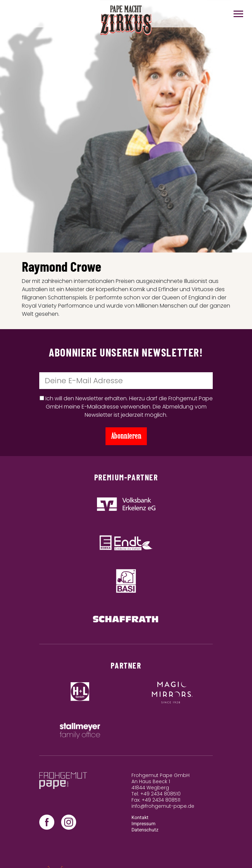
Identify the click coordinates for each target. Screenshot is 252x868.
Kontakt (140, 818)
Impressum (143, 824)
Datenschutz (145, 830)
